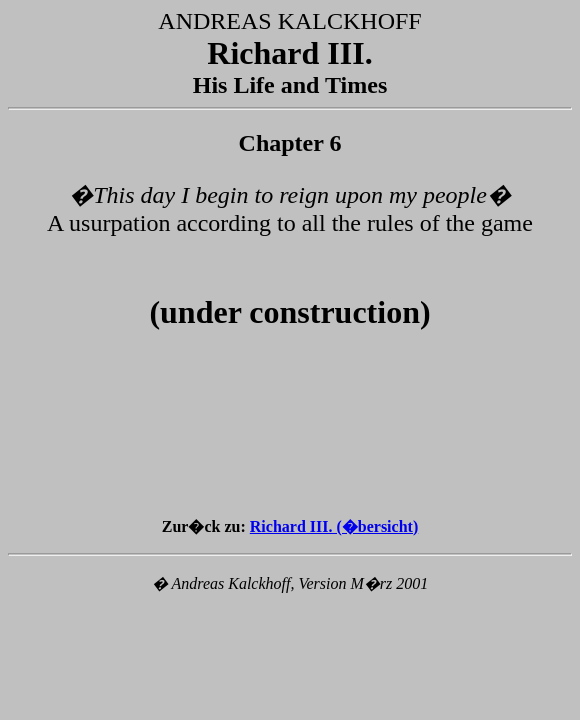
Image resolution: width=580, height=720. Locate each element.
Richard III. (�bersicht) (334, 526)
